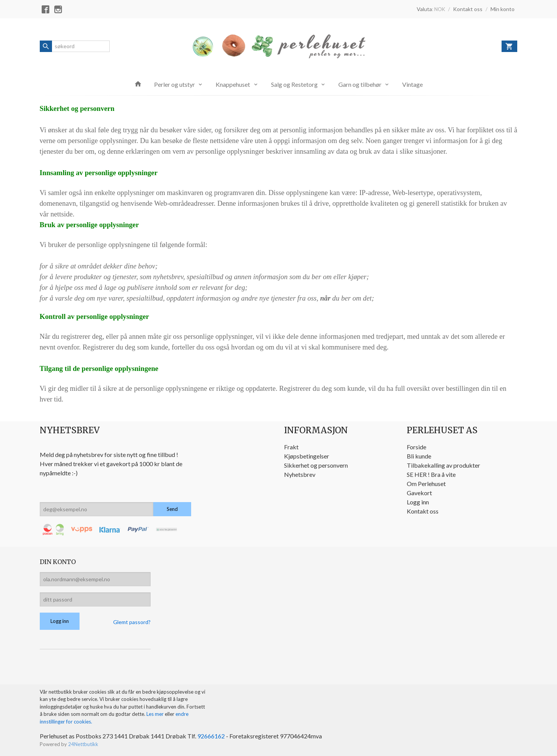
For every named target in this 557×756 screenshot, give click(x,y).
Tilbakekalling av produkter (443, 465)
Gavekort (419, 493)
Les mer (156, 714)
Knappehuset (233, 84)
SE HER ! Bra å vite (431, 474)
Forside (417, 447)
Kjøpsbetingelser (307, 456)
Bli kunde (419, 456)
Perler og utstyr (175, 84)
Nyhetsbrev (300, 474)
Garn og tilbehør (360, 84)
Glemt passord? (132, 622)
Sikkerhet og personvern (316, 465)
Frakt (291, 447)
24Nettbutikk (83, 744)
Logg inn (418, 502)
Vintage (412, 84)
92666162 (211, 736)
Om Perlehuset (426, 484)
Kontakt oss (423, 511)
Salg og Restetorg (294, 84)
